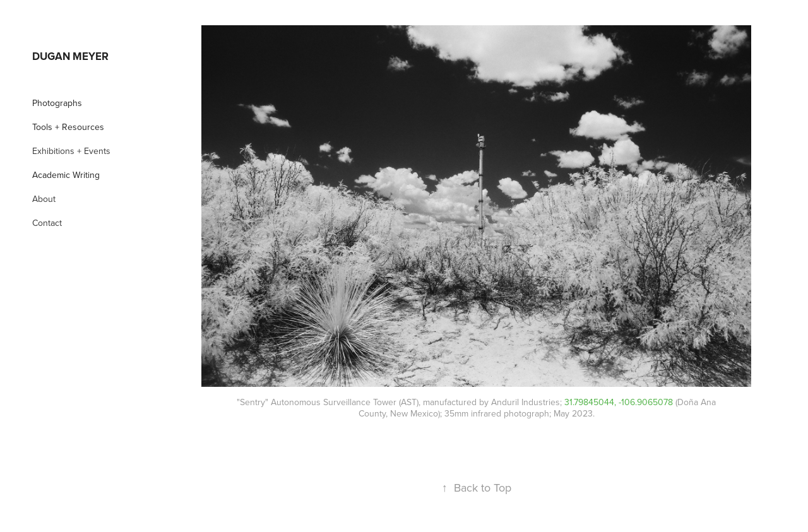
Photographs (57, 103)
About (44, 199)
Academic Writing (66, 175)
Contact (47, 223)
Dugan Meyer (70, 56)
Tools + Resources (68, 127)
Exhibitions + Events (71, 151)
